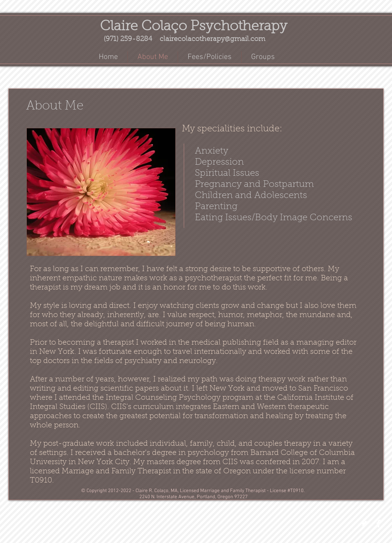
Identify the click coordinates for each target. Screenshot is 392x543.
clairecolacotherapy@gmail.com (212, 39)
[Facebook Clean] (379, 523)
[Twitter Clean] (364, 523)
